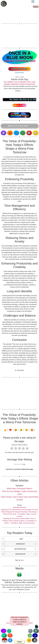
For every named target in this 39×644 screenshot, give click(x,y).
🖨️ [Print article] (30, 631)
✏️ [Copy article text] (9, 631)
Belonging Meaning (19, 507)
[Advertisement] (19, 36)
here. (22, 560)
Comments (20, 370)
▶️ (36, 631)
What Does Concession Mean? (20, 489)
